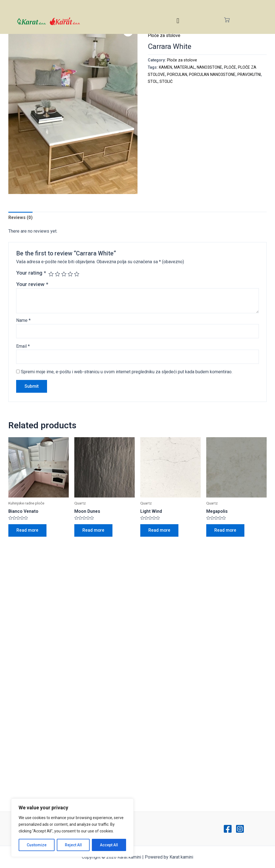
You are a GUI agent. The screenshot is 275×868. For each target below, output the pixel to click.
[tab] (21, 218)
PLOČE (232, 67)
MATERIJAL (185, 67)
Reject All (73, 845)
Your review (32, 284)
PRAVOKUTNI (160, 82)
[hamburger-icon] (178, 21)
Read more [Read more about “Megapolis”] (226, 531)
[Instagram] (240, 829)
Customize (37, 845)
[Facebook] (228, 829)
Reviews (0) (21, 217)
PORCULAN (177, 75)
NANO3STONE (211, 67)
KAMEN (166, 67)
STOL (179, 82)
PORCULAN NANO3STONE (213, 75)
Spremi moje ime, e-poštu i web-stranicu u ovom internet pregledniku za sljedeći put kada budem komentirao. (127, 372)
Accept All (109, 845)
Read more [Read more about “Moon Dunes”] (94, 531)
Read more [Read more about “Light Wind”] (160, 531)
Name (23, 321)
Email (23, 346)
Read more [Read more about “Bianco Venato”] (28, 531)
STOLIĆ (192, 82)
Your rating (31, 273)
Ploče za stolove (164, 35)
